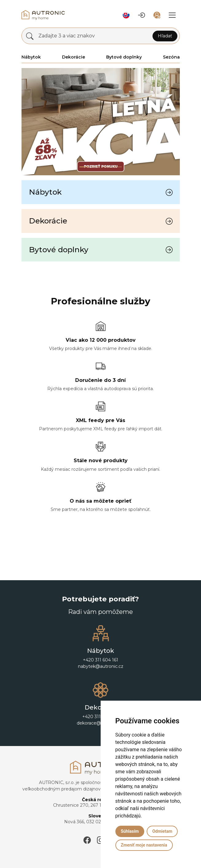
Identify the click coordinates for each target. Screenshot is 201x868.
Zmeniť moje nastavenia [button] (144, 845)
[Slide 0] (84, 167)
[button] (126, 15)
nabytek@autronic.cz (101, 666)
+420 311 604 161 (101, 660)
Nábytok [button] (31, 57)
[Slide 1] (95, 167)
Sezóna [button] (171, 57)
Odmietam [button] (162, 831)
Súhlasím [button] (130, 831)
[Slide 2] (106, 167)
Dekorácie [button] (73, 57)
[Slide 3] (117, 167)
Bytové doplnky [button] (124, 57)
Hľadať (165, 36)
